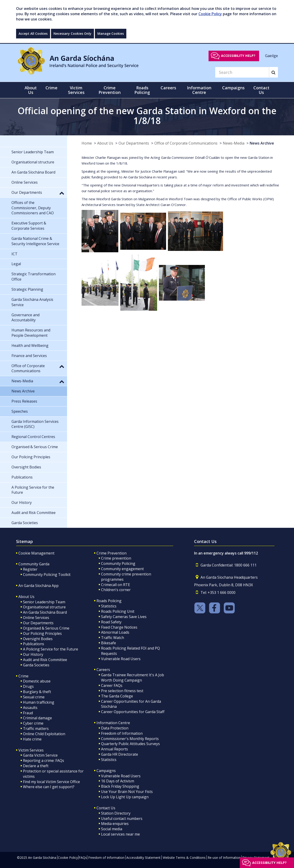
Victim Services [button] (76, 90)
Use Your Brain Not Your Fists (127, 792)
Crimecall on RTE (116, 585)
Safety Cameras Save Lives (124, 617)
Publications (34, 644)
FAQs (83, 858)
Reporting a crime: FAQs (44, 761)
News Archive (262, 143)
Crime (23, 676)
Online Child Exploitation (44, 734)
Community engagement (122, 569)
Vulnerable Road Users (121, 659)
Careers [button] (168, 88)
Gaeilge (271, 55)
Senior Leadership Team (44, 602)
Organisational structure (44, 607)
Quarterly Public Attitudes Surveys (130, 744)
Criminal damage (37, 718)
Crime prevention (116, 558)
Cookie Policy (210, 14)
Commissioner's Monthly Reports (130, 739)
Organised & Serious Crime (46, 628)
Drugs (28, 686)
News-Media (234, 143)
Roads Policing (109, 601)
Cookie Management (36, 553)
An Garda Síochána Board (45, 612)
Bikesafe (109, 643)
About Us (105, 143)
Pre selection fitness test (122, 691)
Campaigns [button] (233, 88)
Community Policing (118, 563)
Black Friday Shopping (120, 786)
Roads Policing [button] (142, 90)
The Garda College (117, 696)
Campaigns (106, 771)
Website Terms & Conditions (184, 858)
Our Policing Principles (42, 633)
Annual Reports (114, 749)
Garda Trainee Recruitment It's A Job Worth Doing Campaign (133, 678)
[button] (62, 193)
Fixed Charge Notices (119, 627)
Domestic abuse (37, 681)
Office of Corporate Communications (186, 143)
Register (30, 569)
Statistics (109, 606)
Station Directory (116, 813)
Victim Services (31, 750)
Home (87, 143)
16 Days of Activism (118, 781)
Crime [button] (51, 88)
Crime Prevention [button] (110, 90)
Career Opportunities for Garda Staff (133, 712)
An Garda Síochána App (38, 586)
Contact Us (106, 808)
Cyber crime (33, 723)
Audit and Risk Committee (45, 660)
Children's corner (116, 590)
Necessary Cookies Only (72, 33)
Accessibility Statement (143, 858)
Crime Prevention (112, 553)
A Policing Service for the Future (51, 649)
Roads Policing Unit (118, 611)
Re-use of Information (224, 858)
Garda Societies (36, 665)
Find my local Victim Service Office (51, 782)
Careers (103, 670)
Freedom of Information (122, 733)
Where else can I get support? (49, 787)
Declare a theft (36, 766)
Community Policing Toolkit (47, 575)
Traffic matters (36, 729)
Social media (112, 829)
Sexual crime (34, 697)
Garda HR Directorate (120, 754)
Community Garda (34, 564)
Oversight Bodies (38, 639)
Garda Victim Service (40, 755)
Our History (33, 654)
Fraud (28, 713)
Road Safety (111, 622)
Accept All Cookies (33, 33)
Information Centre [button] (199, 90)
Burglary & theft (37, 692)
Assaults (30, 708)
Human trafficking (39, 702)
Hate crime (32, 739)
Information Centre (113, 723)
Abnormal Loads (115, 632)
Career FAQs (112, 685)
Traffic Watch (113, 638)
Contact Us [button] (261, 90)
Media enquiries (115, 824)
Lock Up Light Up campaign (125, 797)
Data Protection (115, 728)
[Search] (242, 72)
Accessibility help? (238, 56)
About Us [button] (31, 90)
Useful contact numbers (122, 819)
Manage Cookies (111, 33)
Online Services (36, 618)
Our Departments (134, 143)
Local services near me (120, 834)
